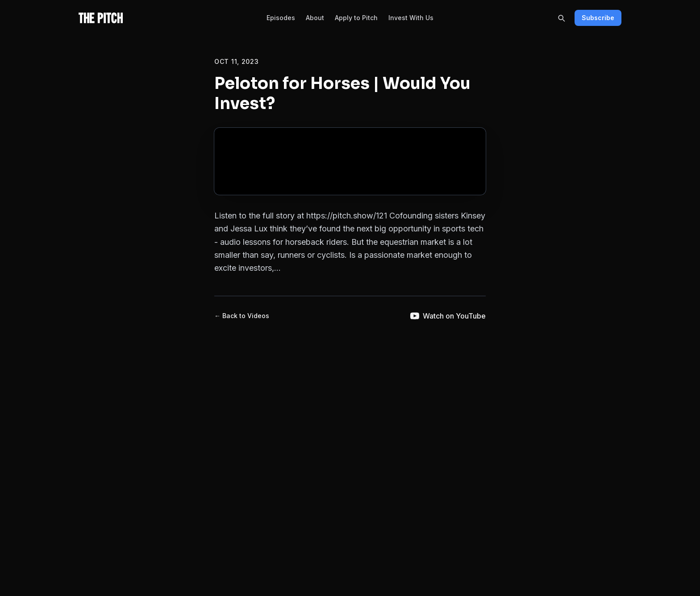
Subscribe (598, 18)
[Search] (561, 18)
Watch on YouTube (448, 316)
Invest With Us (411, 18)
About (315, 18)
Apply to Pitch (356, 18)
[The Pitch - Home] (101, 18)
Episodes (281, 18)
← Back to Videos (242, 316)
